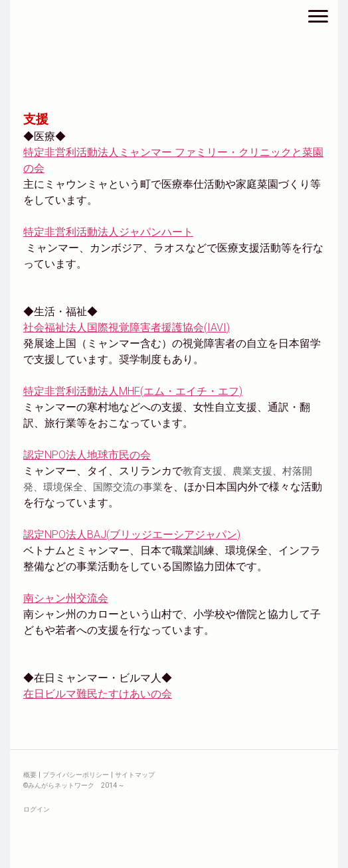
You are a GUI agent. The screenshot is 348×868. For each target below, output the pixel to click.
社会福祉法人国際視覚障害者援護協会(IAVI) (127, 327)
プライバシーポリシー (76, 775)
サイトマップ (135, 775)
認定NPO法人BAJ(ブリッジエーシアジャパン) (132, 535)
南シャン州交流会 (66, 598)
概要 (30, 775)
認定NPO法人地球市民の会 (87, 455)
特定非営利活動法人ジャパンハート (108, 232)
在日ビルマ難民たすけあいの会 (98, 694)
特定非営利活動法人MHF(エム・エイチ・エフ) (133, 391)
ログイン (37, 809)
